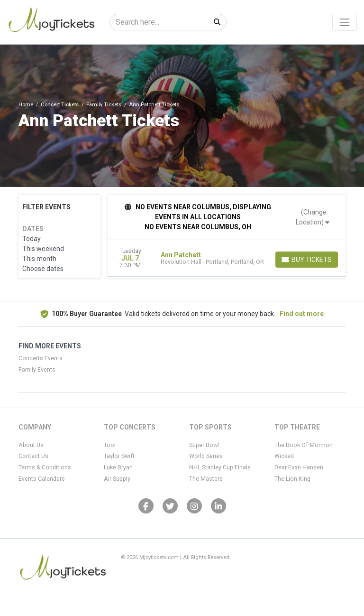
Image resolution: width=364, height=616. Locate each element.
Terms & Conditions (45, 467)
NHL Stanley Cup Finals (220, 467)
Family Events (37, 370)
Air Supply (117, 479)
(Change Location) (313, 217)
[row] (227, 258)
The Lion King (292, 479)
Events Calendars (42, 479)
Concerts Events (41, 358)
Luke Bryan (118, 467)
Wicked (284, 456)
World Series (206, 456)
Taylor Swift (119, 456)
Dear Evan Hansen (299, 467)
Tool (110, 445)
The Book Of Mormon (304, 445)
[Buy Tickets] (307, 260)
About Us (31, 445)
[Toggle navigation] (345, 22)
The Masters (206, 479)
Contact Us (33, 456)
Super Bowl (204, 445)
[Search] (159, 22)
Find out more (302, 314)
